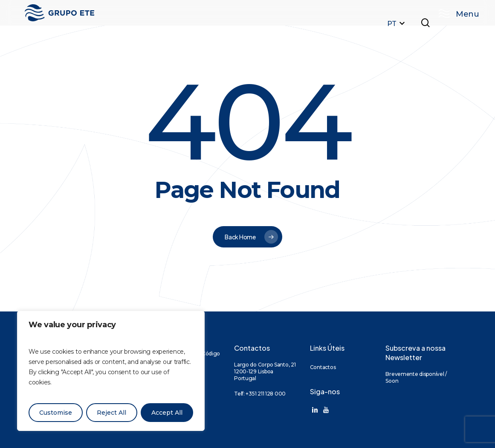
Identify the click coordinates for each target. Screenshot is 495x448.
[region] (111, 371)
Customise (56, 413)
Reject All (111, 413)
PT (397, 24)
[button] (454, 13)
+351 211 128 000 (265, 394)
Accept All (167, 413)
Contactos (323, 367)
